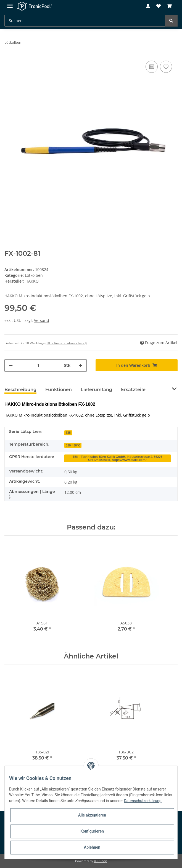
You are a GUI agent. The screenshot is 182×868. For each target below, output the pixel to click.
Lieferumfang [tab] (96, 390)
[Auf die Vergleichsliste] (152, 67)
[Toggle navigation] (10, 3)
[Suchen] (85, 21)
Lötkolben (34, 275)
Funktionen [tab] (59, 390)
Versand (42, 320)
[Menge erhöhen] (80, 365)
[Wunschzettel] (158, 6)
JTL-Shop (101, 861)
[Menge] (38, 365)
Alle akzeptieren (92, 815)
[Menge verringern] (11, 365)
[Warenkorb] (169, 6)
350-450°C (73, 445)
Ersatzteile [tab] (133, 390)
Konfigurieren (92, 831)
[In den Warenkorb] (137, 365)
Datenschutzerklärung (143, 801)
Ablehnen (92, 847)
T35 (68, 433)
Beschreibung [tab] (20, 390)
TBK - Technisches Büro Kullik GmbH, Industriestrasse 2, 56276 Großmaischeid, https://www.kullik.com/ (117, 458)
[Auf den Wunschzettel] (166, 67)
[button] (148, 6)
